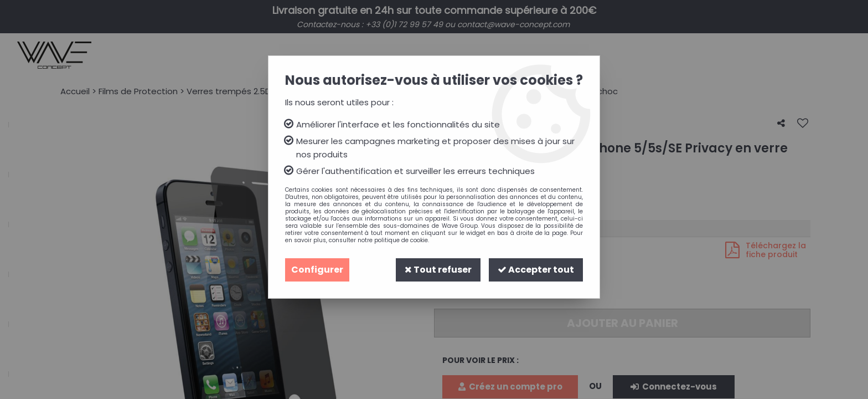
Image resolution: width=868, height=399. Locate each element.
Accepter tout (536, 270)
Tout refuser (438, 270)
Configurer (317, 270)
